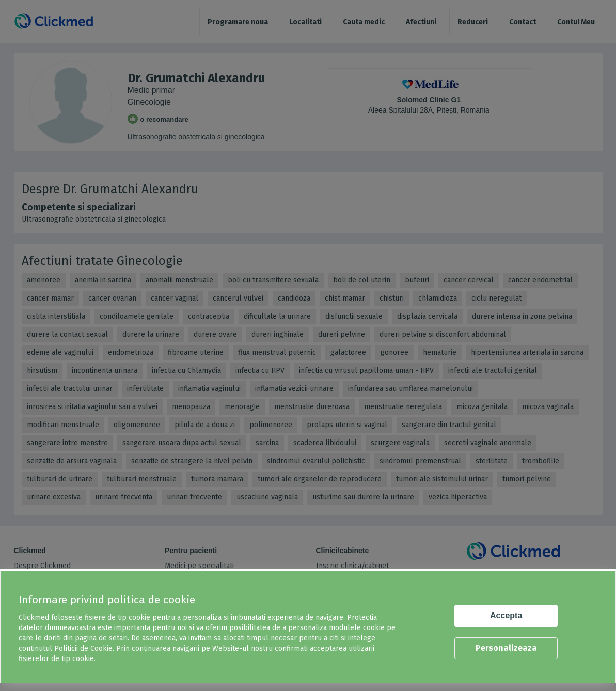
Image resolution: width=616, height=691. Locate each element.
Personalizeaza (506, 648)
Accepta (506, 615)
